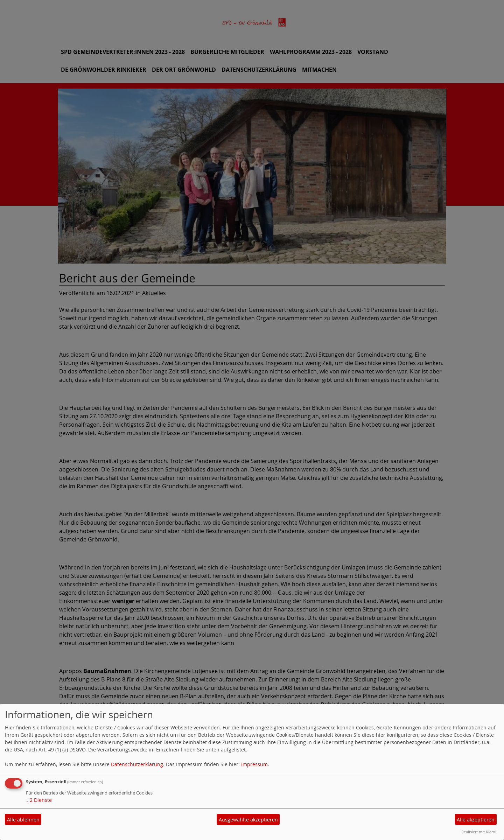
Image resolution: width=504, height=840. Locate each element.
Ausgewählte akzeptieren (248, 820)
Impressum (254, 764)
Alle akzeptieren (476, 820)
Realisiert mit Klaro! (479, 832)
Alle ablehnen (23, 820)
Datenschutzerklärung (137, 764)
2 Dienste (39, 800)
